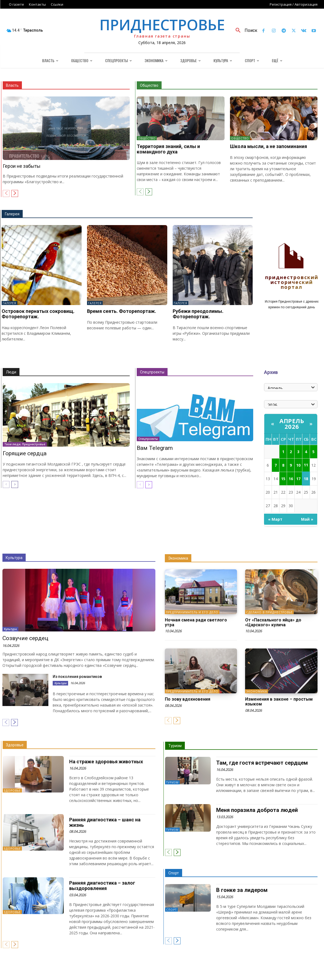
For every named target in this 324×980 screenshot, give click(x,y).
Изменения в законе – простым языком (279, 702)
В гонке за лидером (242, 890)
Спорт (174, 873)
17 (298, 479)
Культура (14, 558)
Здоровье (15, 745)
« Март (275, 519)
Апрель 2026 (292, 424)
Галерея (12, 214)
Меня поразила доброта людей (257, 810)
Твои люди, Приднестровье (25, 444)
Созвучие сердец (25, 638)
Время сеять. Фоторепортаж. (122, 311)
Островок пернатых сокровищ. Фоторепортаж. (38, 314)
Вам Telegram (155, 448)
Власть (12, 85)
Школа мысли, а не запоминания (268, 146)
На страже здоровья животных (106, 762)
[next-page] (15, 193)
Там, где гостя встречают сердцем (262, 763)
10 (298, 465)
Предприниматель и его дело (192, 612)
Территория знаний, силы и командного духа (168, 149)
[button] (244, 31)
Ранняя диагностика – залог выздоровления (102, 886)
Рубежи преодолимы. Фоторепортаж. (198, 314)
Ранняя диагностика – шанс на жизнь (105, 822)
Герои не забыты (22, 166)
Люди (11, 372)
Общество (149, 85)
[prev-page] (6, 193)
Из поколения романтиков (77, 677)
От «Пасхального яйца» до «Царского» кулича (273, 622)
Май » (307, 519)
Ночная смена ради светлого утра (196, 622)
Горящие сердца (25, 453)
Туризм (175, 746)
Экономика (178, 558)
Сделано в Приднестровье (269, 612)
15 (283, 479)
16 (291, 479)
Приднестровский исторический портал (292, 282)
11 (306, 465)
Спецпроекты (152, 372)
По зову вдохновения (188, 699)
